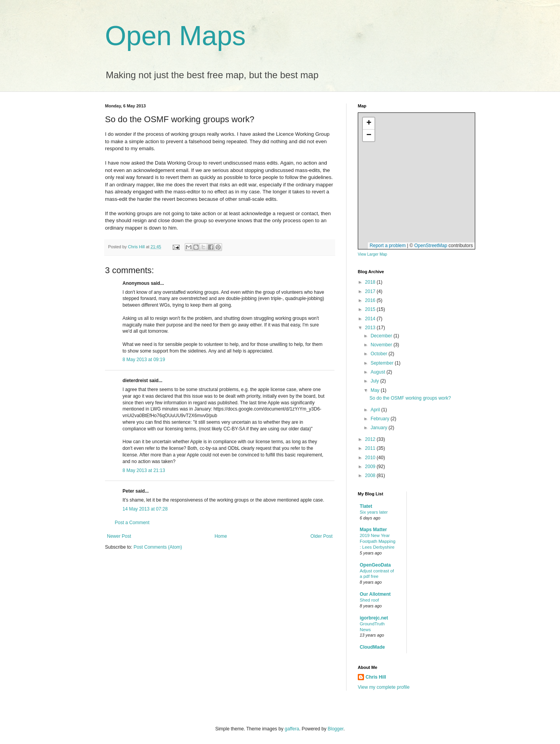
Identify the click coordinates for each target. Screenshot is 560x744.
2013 (371, 328)
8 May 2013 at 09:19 (144, 360)
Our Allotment (375, 594)
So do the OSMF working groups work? (410, 398)
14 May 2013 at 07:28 (145, 509)
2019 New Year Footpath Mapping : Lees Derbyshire (378, 541)
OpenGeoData (375, 565)
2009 (371, 467)
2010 (371, 458)
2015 (371, 309)
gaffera (292, 729)
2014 (371, 319)
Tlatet (366, 506)
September (383, 363)
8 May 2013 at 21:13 (144, 470)
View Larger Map (372, 254)
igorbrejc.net (374, 618)
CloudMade (372, 647)
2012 (371, 439)
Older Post (321, 536)
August (379, 372)
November (382, 345)
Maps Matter (373, 530)
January (380, 428)
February (381, 419)
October (380, 354)
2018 (371, 282)
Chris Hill (376, 677)
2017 (371, 291)
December (382, 336)
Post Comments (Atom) (158, 547)
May (376, 390)
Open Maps (175, 36)
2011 (371, 448)
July (375, 381)
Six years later (374, 512)
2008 (371, 476)
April (376, 410)
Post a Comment (132, 523)
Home (221, 536)
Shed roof (369, 600)
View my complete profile (384, 687)
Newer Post (119, 536)
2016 (371, 300)
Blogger (336, 729)
